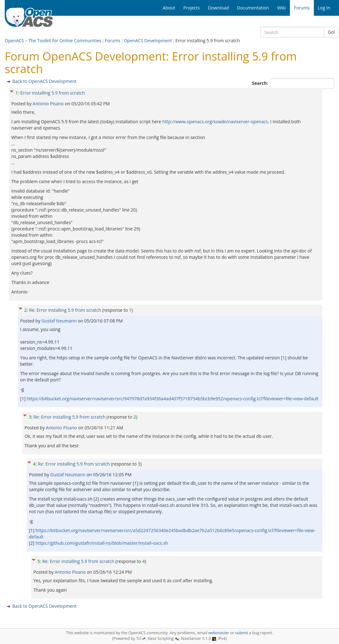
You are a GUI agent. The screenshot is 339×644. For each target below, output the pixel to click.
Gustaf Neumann (60, 321)
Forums (113, 41)
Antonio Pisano (49, 104)
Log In (324, 8)
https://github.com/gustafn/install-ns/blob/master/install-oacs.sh (102, 543)
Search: (261, 83)
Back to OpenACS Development (44, 81)
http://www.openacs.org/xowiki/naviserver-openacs (215, 122)
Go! (331, 32)
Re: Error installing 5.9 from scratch (65, 310)
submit (242, 633)
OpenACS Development (148, 41)
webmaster (219, 633)
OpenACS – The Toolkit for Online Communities (53, 41)
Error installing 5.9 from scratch (52, 93)
